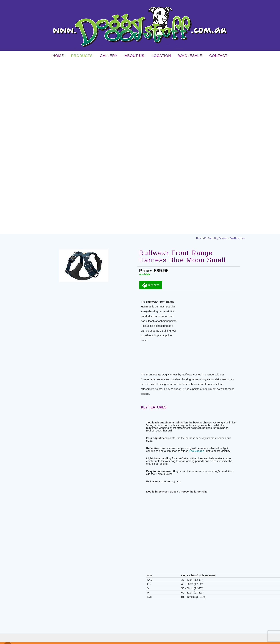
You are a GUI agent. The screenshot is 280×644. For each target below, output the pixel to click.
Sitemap (103, 640)
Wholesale (190, 57)
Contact (218, 57)
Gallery (109, 57)
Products (82, 57)
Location (161, 57)
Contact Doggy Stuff (140, 481)
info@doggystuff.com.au (205, 562)
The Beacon (197, 278)
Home (58, 57)
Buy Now (151, 113)
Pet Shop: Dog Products (216, 66)
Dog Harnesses (237, 66)
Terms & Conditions (88, 640)
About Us (134, 57)
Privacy (74, 640)
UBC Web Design (197, 640)
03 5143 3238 (198, 553)
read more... (80, 546)
